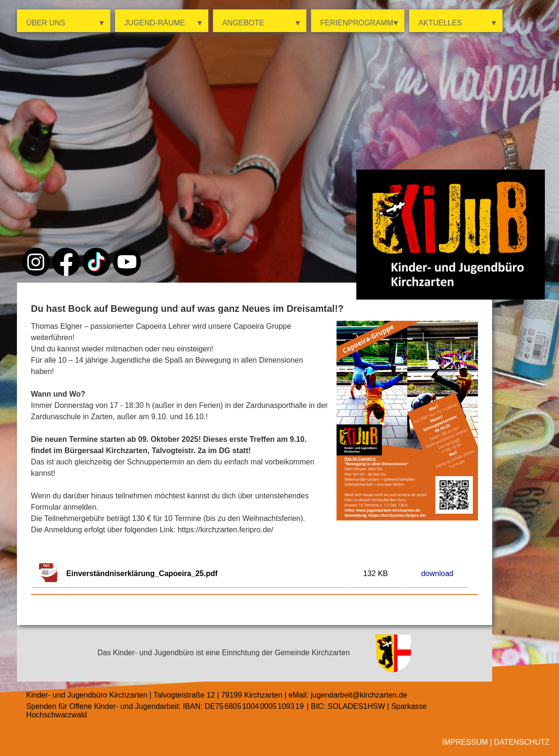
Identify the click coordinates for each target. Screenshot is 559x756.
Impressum (465, 742)
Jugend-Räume (164, 23)
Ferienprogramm (360, 23)
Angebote (262, 23)
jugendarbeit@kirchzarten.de (359, 695)
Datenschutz (522, 742)
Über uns (66, 23)
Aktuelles (458, 23)
